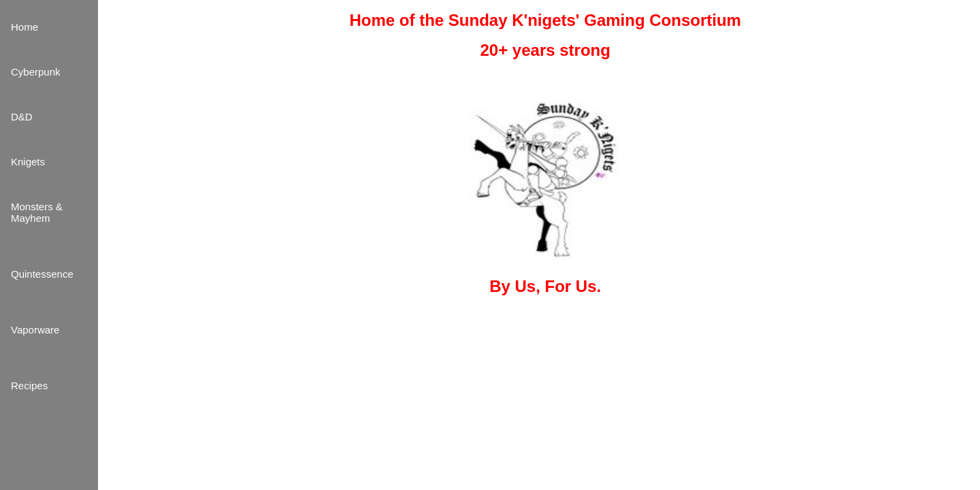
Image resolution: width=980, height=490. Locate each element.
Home (24, 27)
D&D (22, 117)
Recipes (29, 386)
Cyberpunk (36, 72)
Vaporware (35, 330)
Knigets (28, 162)
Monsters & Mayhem (37, 212)
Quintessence (42, 274)
